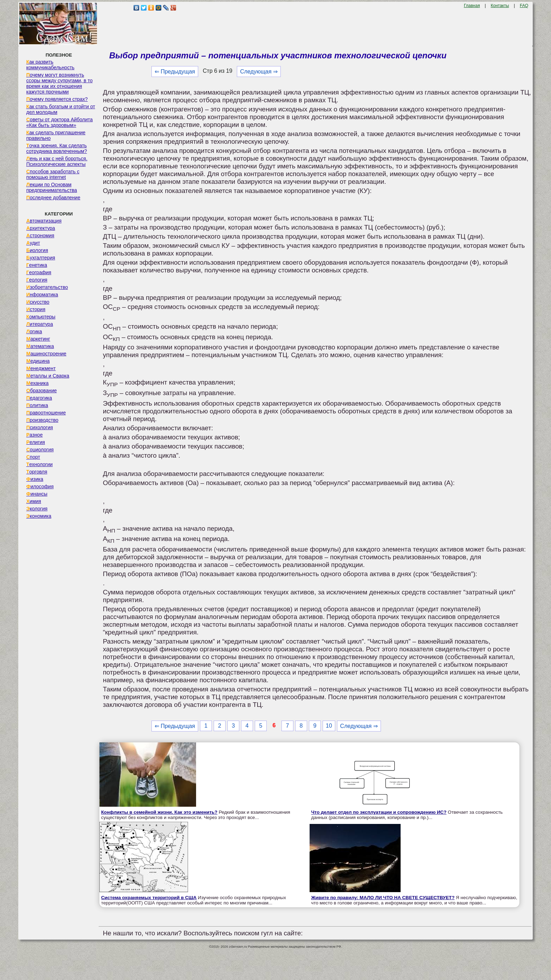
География (39, 272)
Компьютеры (41, 317)
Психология (40, 427)
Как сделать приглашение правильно (56, 135)
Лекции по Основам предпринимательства (52, 187)
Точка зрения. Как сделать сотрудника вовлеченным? (57, 148)
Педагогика (39, 398)
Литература (40, 324)
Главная (472, 6)
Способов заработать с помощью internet (53, 174)
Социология (40, 450)
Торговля (37, 472)
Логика (34, 331)
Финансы (37, 494)
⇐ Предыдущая (175, 72)
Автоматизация (44, 221)
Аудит (33, 243)
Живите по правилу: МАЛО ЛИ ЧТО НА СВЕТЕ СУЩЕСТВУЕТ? (383, 898)
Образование (42, 391)
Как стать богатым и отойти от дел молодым (61, 109)
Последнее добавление (53, 198)
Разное (35, 435)
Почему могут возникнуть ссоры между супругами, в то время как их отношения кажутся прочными (60, 83)
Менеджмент (41, 368)
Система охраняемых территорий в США (149, 898)
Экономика (39, 516)
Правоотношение (46, 413)
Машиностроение (46, 354)
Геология (37, 280)
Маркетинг (38, 339)
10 (329, 726)
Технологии (40, 464)
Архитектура (41, 228)
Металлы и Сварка (48, 376)
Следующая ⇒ (259, 72)
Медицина (38, 361)
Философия (40, 486)
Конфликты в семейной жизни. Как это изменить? (159, 812)
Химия (34, 501)
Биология (37, 250)
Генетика (37, 265)
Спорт (33, 457)
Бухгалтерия (41, 258)
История (36, 309)
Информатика (42, 295)
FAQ (524, 6)
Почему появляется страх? (57, 99)
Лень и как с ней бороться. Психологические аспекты (57, 161)
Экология (37, 509)
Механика (38, 383)
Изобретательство (47, 287)
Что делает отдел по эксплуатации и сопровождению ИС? (379, 812)
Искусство (38, 302)
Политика (37, 405)
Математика (40, 346)
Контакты (500, 6)
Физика (35, 479)
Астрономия (40, 236)
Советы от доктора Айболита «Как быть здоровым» (60, 122)
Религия (36, 442)
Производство (42, 420)
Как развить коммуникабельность (50, 65)
